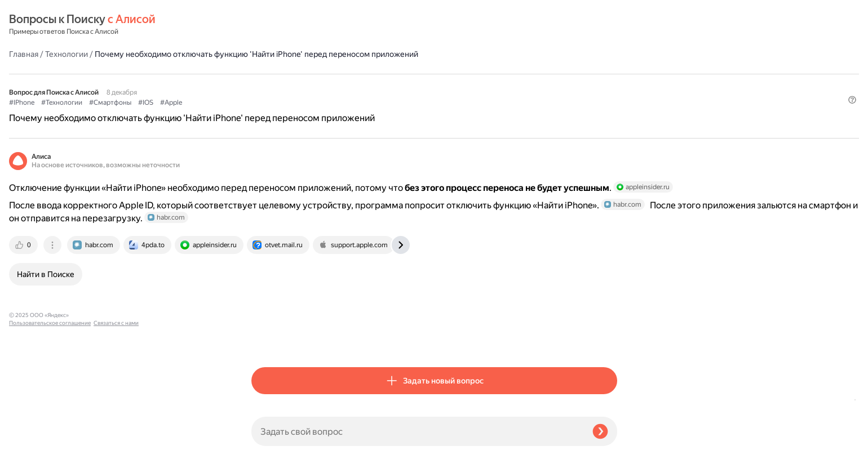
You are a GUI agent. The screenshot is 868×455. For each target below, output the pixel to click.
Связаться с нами (32, 442)
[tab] (267, 271)
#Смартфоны (353, 85)
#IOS (388, 85)
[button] (610, 104)
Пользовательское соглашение (50, 434)
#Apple (413, 85)
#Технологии (304, 85)
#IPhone (264, 85)
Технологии (309, 25)
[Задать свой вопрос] (417, 431)
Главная (266, 25)
